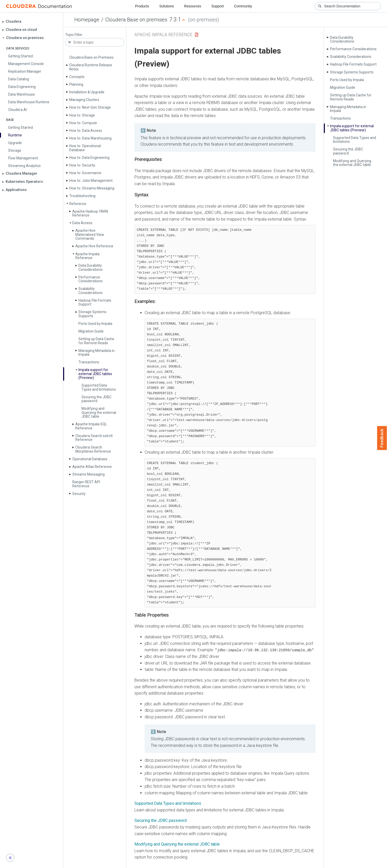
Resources (193, 6)
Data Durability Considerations (91, 267)
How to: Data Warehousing (90, 138)
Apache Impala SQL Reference (91, 426)
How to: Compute (83, 123)
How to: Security (82, 165)
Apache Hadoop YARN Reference (90, 213)
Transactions (89, 362)
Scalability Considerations (91, 291)
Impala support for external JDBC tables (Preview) (95, 374)
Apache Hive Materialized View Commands (90, 234)
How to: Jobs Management (91, 181)
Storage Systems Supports (92, 314)
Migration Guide (91, 331)
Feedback (382, 438)
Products (142, 6)
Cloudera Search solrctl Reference (94, 438)
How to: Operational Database (85, 148)
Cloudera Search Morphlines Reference (93, 449)
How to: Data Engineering (89, 158)
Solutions (167, 6)
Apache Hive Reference (94, 246)
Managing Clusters (84, 100)
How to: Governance (85, 173)
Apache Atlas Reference (92, 467)
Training (173, 862)
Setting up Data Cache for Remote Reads (96, 341)
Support (218, 6)
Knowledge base (198, 862)
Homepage (87, 20)
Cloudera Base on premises (136, 20)
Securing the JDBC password (96, 399)
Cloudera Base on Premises (91, 57)
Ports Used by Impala (95, 324)
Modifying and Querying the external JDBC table (99, 412)
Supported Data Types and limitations (99, 387)
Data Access (82, 223)
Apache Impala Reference (87, 256)
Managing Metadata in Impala (96, 353)
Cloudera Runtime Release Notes (91, 67)
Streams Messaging (88, 474)
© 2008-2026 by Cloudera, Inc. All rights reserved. (252, 862)
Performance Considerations (91, 279)
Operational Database (90, 459)
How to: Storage (82, 115)
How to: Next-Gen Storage (90, 107)
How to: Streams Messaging (92, 188)
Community (243, 6)
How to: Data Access (86, 131)
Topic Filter (74, 35)
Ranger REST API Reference (86, 484)
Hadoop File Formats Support (95, 302)
